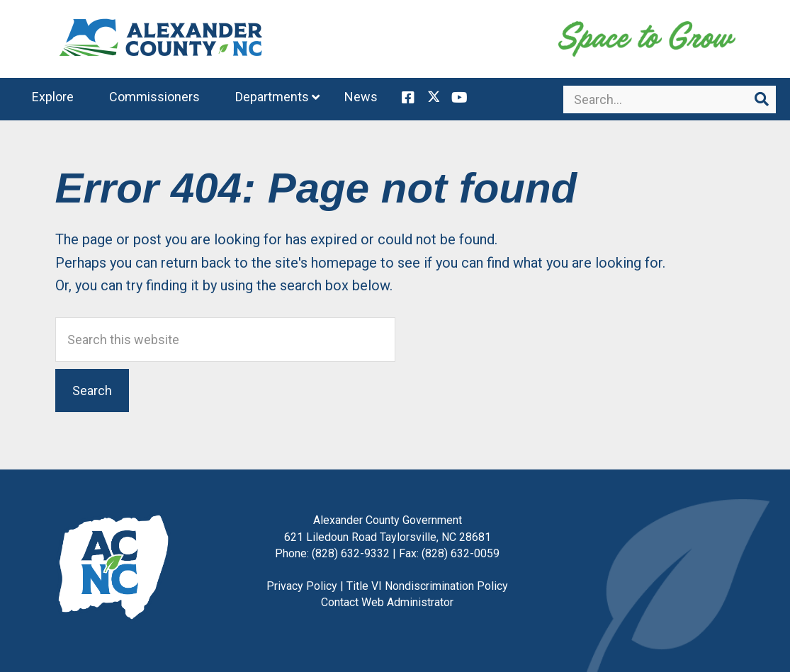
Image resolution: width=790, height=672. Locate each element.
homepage (344, 263)
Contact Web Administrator (387, 602)
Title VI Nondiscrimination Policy (427, 586)
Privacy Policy (302, 586)
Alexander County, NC (162, 39)
